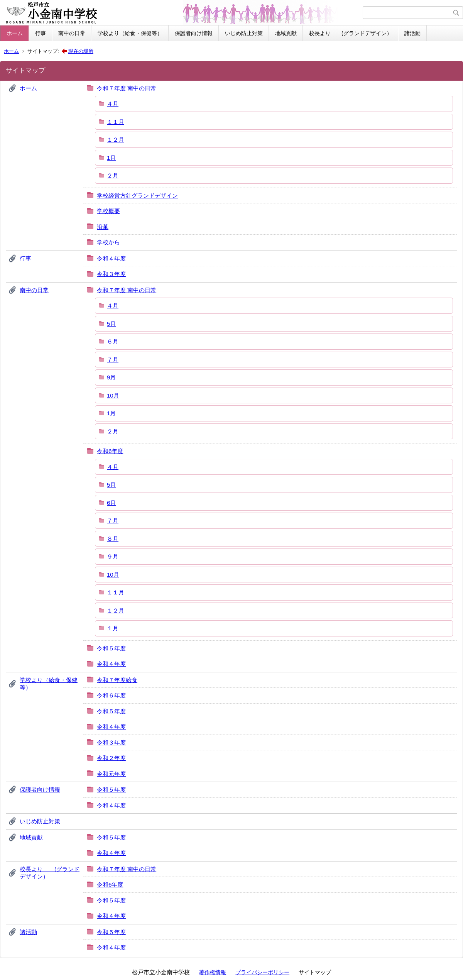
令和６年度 (111, 695)
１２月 (116, 140)
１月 (113, 628)
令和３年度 (111, 274)
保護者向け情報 (194, 33)
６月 (113, 341)
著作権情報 (213, 972)
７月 (113, 360)
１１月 (116, 122)
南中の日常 (72, 33)
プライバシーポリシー (262, 972)
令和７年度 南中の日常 (127, 88)
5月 (111, 324)
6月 (111, 503)
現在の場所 (81, 51)
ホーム (15, 33)
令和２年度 (111, 758)
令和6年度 (110, 451)
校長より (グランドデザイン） (351, 33)
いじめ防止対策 (244, 33)
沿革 (103, 227)
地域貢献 (286, 33)
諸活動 (412, 33)
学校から (108, 242)
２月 (113, 175)
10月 (113, 395)
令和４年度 (111, 258)
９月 (113, 556)
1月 (111, 158)
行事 (41, 33)
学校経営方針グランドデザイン (137, 195)
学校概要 (108, 211)
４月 (113, 104)
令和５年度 (111, 648)
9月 (111, 377)
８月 (113, 539)
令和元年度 (111, 774)
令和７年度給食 (117, 680)
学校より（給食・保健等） (130, 33)
